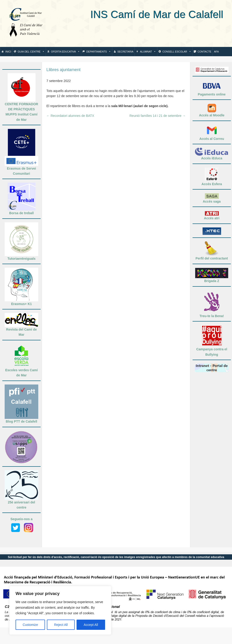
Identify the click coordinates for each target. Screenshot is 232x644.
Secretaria (125, 52)
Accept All (91, 625)
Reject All (61, 625)
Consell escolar (177, 52)
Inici (8, 52)
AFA (216, 52)
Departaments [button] (99, 52)
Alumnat (148, 52)
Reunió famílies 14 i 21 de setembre (158, 116)
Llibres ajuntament (63, 70)
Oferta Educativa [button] (65, 52)
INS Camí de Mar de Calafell (137, 15)
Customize (30, 625)
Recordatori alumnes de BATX (70, 116)
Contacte (205, 52)
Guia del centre (31, 52)
